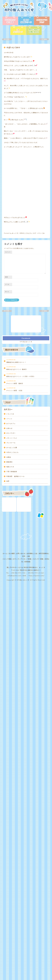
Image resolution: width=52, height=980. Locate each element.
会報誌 (9, 548)
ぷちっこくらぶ (12, 528)
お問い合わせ (21, 644)
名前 (6, 367)
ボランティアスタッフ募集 (22, 650)
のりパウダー (11, 524)
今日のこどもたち (26, 324)
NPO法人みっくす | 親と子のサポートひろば (19, 9)
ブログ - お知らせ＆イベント (42, 21)
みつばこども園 (12, 538)
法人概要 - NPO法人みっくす (10, 21)
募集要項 (9, 552)
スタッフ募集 (7, 650)
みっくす (15, 324)
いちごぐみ (10, 504)
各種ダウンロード (18, 30)
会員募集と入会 (32, 644)
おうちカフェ (11, 514)
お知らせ (9, 519)
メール (7, 375)
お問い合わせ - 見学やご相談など (34, 30)
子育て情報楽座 (12, 562)
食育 (8, 572)
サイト (7, 382)
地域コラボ (10, 557)
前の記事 (8, 39)
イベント (9, 509)
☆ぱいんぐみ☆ (13, 47)
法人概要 (12, 644)
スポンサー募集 (38, 650)
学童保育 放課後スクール (16, 567)
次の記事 (43, 39)
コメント (8, 342)
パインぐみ (41, 324)
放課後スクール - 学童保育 (26, 21)
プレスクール (11, 533)
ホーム (5, 644)
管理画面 (27, 652)
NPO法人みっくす (26, 432)
